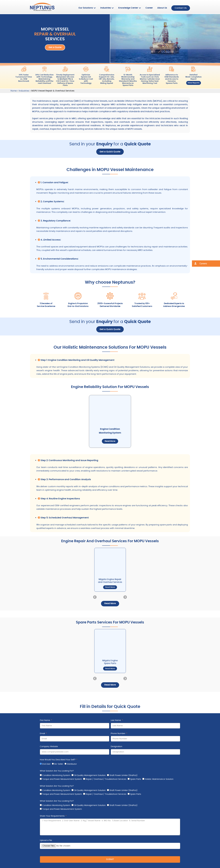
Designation (116, 747)
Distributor (72, 764)
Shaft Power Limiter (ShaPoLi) (123, 775)
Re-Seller (59, 764)
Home (14, 91)
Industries (24, 91)
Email (43, 734)
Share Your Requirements (52, 816)
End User (46, 764)
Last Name (116, 721)
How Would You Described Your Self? (58, 760)
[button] (95, 597)
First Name (45, 721)
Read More (110, 441)
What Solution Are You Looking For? (57, 771)
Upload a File (46, 840)
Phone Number (118, 734)
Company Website (49, 747)
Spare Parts (136, 779)
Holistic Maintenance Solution (159, 779)
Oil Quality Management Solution (90, 775)
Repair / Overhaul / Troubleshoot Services (106, 779)
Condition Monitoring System (56, 775)
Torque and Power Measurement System (62, 779)
